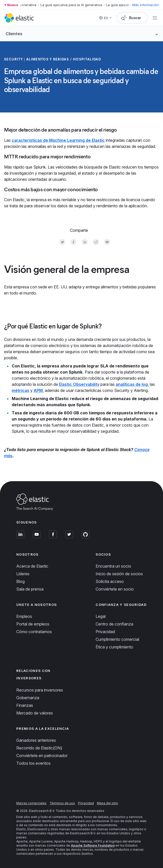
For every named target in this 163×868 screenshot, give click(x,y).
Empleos (24, 616)
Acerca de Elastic (32, 566)
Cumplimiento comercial (117, 639)
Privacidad (105, 632)
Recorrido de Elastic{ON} (39, 748)
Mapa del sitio (107, 803)
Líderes (23, 574)
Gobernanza (28, 698)
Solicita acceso (110, 581)
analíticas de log (132, 384)
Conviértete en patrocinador (42, 756)
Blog (20, 581)
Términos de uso (62, 803)
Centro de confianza (114, 624)
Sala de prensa (30, 589)
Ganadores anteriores (36, 740)
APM (38, 390)
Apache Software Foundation (93, 845)
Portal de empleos (33, 624)
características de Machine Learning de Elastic (58, 140)
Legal (101, 616)
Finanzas (25, 705)
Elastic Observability (79, 384)
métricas (20, 390)
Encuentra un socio (113, 566)
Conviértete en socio (115, 589)
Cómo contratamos (34, 632)
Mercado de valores (35, 713)
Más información (146, 5)
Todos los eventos (33, 763)
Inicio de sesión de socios (119, 574)
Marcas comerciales (31, 803)
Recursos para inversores (40, 690)
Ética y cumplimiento (114, 647)
